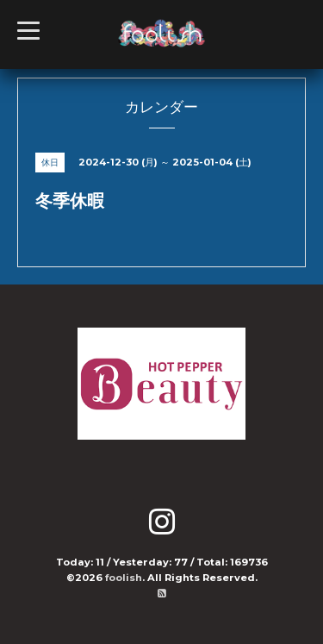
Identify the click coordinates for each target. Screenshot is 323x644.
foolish (124, 578)
